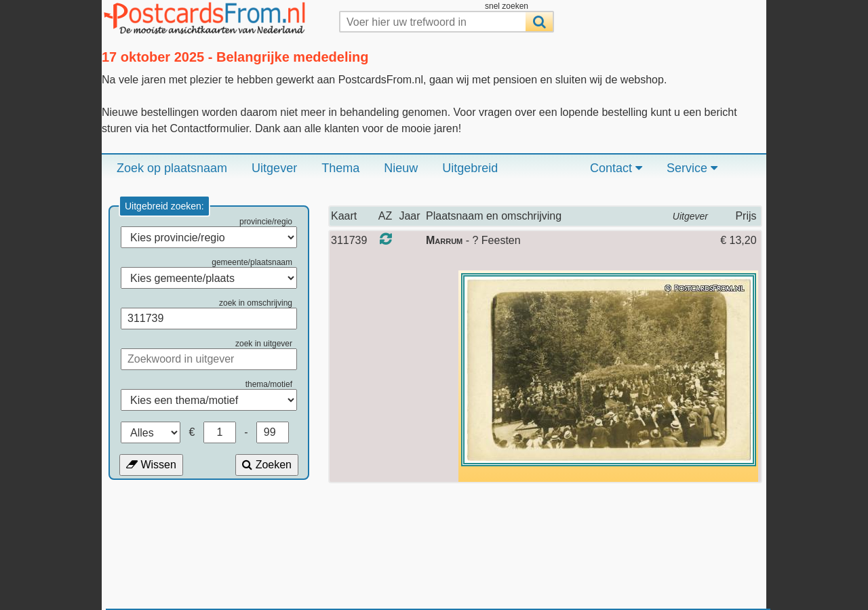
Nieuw (401, 168)
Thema (340, 168)
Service (692, 168)
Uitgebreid (470, 168)
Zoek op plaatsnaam (172, 168)
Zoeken (267, 465)
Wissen (151, 465)
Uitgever (274, 168)
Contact (616, 168)
